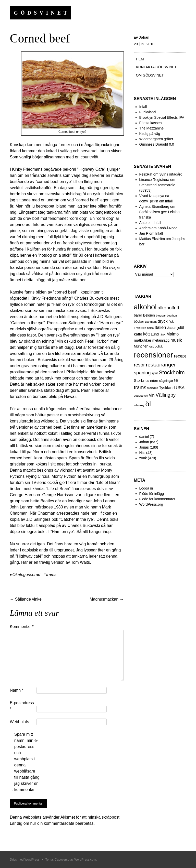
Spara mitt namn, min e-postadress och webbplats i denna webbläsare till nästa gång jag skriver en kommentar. (27, 762)
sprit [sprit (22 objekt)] (155, 373)
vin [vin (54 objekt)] (152, 395)
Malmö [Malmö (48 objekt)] (173, 334)
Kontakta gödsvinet (156, 67)
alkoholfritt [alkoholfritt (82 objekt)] (169, 308)
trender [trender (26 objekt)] (153, 388)
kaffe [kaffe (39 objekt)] (138, 334)
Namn (16, 690)
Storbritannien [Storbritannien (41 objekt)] (146, 380)
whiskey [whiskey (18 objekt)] (139, 405)
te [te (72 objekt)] (176, 380)
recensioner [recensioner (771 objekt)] (154, 355)
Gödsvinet (42, 13)
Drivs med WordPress (24, 860)
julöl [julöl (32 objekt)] (181, 328)
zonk (143, 458)
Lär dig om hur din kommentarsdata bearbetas (52, 823)
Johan (144, 37)
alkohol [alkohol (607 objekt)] (145, 307)
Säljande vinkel (26, 599)
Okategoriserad (26, 575)
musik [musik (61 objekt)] (176, 340)
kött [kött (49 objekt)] (146, 334)
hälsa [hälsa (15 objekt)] (150, 328)
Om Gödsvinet (150, 75)
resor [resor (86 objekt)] (139, 365)
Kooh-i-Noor (167, 228)
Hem (140, 59)
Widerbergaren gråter (156, 139)
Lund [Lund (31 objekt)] (155, 334)
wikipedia (49, 421)
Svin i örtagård (171, 174)
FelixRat (146, 174)
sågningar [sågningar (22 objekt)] (166, 381)
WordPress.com (85, 860)
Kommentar (22, 627)
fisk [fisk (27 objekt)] (171, 322)
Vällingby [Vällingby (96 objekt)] (166, 395)
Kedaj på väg (150, 134)
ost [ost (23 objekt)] (151, 346)
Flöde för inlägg (152, 494)
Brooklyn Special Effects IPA (162, 117)
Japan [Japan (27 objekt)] (172, 328)
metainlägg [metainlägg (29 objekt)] (161, 340)
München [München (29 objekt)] (141, 346)
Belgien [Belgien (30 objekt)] (149, 315)
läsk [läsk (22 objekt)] (163, 334)
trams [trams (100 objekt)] (140, 387)
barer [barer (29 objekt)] (138, 315)
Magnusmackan (107, 599)
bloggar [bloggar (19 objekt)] (161, 315)
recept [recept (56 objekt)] (180, 356)
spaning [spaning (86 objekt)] (142, 373)
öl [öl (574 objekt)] (148, 404)
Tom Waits (80, 562)
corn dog (78, 218)
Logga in (146, 488)
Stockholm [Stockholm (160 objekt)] (172, 372)
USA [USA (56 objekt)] (180, 388)
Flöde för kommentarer (157, 499)
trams (51, 575)
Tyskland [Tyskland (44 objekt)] (167, 388)
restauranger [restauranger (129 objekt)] (161, 365)
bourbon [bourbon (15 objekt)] (172, 316)
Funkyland (148, 112)
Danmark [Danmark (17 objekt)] (151, 322)
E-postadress (22, 706)
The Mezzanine (152, 128)
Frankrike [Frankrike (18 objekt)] (140, 328)
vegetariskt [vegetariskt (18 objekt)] (141, 396)
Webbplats (19, 722)
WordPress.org (151, 504)
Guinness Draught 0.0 (157, 144)
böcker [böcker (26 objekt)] (139, 322)
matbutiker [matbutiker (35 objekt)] (143, 340)
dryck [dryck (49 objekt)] (163, 321)
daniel (144, 437)
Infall (143, 107)
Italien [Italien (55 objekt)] (160, 327)
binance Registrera (154, 180)
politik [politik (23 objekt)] (159, 346)
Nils (142, 453)
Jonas (144, 447)
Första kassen (151, 123)
